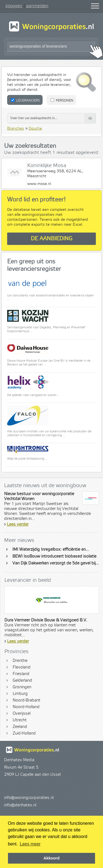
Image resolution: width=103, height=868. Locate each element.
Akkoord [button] (51, 858)
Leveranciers (25, 100)
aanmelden (37, 6)
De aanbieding (52, 239)
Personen (62, 100)
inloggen (14, 6)
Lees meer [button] (30, 844)
